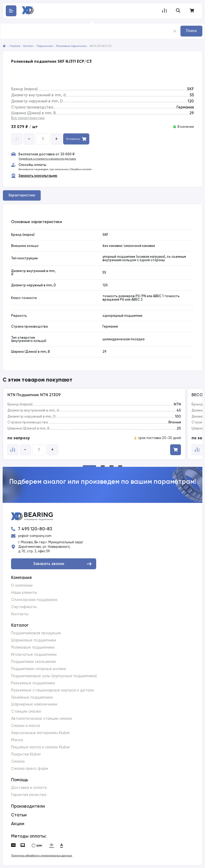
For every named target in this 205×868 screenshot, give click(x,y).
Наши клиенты (24, 593)
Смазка (18, 761)
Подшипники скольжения (33, 662)
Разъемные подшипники (33, 683)
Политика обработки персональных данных (42, 855)
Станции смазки (26, 711)
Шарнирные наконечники (34, 704)
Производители (28, 806)
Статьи (19, 815)
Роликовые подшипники (33, 647)
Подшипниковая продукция (36, 633)
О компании (22, 586)
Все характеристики (28, 118)
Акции (18, 824)
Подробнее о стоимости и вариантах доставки (47, 159)
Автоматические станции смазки (42, 719)
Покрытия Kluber (26, 754)
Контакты (20, 614)
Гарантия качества (29, 795)
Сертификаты (24, 607)
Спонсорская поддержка (34, 600)
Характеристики (22, 195)
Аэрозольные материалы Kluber (41, 733)
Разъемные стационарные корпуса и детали (52, 690)
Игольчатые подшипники (34, 655)
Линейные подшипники (32, 697)
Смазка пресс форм (29, 769)
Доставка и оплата (29, 788)
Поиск (191, 31)
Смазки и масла (26, 726)
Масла (17, 740)
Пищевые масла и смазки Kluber (41, 747)
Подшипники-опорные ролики (39, 669)
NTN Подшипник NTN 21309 (34, 395)
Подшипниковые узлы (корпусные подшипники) (54, 676)
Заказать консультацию (38, 176)
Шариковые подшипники (34, 640)
